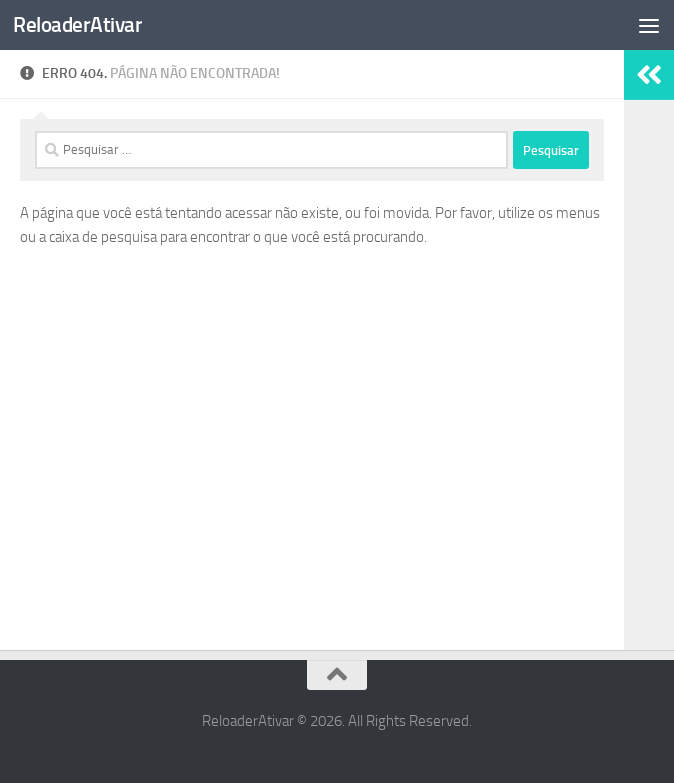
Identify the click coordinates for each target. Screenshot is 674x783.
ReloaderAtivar (77, 24)
